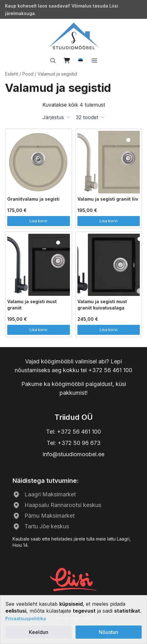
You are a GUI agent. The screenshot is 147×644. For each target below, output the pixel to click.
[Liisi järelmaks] (74, 579)
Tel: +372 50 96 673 (74, 443)
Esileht (12, 74)
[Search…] (53, 61)
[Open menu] (94, 61)
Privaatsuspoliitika (26, 618)
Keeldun (39, 632)
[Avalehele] (74, 36)
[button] (81, 61)
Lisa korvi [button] (38, 221)
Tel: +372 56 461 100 (73, 432)
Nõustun (108, 632)
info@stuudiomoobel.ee (73, 454)
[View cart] (67, 61)
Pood (28, 74)
